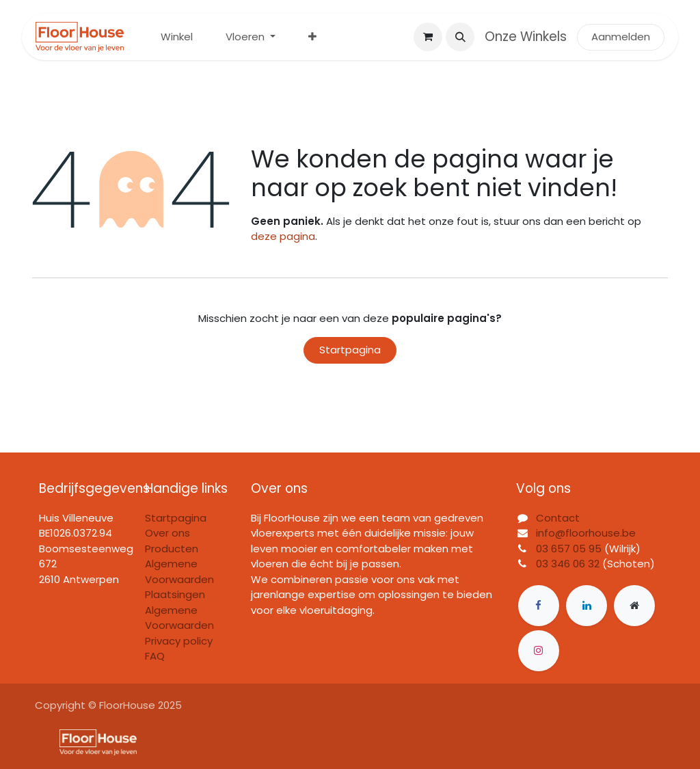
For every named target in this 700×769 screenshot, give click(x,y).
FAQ (155, 656)
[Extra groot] (634, 606)
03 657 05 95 (569, 549)
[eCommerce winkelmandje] (428, 37)
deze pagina (283, 236)
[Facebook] (539, 606)
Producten (172, 549)
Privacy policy (179, 641)
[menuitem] (177, 37)
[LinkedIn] (587, 606)
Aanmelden (621, 37)
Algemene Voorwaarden (179, 618)
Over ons (167, 533)
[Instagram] (539, 651)
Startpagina (350, 350)
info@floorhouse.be (586, 533)
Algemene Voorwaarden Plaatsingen (179, 579)
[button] (460, 37)
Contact (558, 518)
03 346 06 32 (568, 564)
